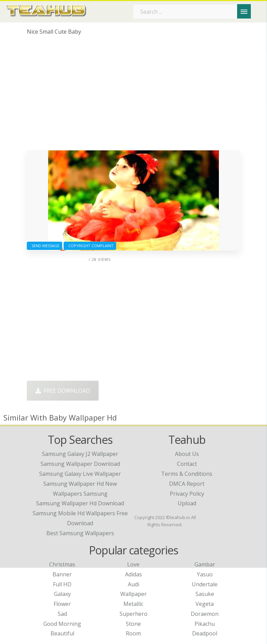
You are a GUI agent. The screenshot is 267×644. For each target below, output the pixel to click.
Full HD (62, 584)
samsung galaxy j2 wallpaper (80, 454)
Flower (62, 604)
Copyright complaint (90, 246)
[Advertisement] (134, 95)
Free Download (63, 391)
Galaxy (62, 594)
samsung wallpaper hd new (80, 484)
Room (133, 633)
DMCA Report (187, 484)
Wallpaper (133, 594)
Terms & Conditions (187, 474)
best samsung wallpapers (80, 533)
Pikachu (205, 624)
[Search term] (192, 12)
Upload (187, 503)
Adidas (133, 574)
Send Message (44, 246)
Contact (187, 464)
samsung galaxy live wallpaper (80, 474)
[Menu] (244, 11)
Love (133, 564)
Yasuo (205, 574)
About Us (187, 454)
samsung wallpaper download (80, 464)
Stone (133, 624)
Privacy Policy (187, 494)
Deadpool (205, 633)
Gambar (205, 564)
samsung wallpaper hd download (80, 503)
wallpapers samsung (80, 494)
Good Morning (62, 624)
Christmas (62, 564)
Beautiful (62, 633)
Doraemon (205, 614)
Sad (62, 614)
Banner (62, 574)
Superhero (133, 614)
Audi (133, 584)
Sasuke (205, 594)
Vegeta (205, 604)
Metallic (133, 604)
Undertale (205, 584)
